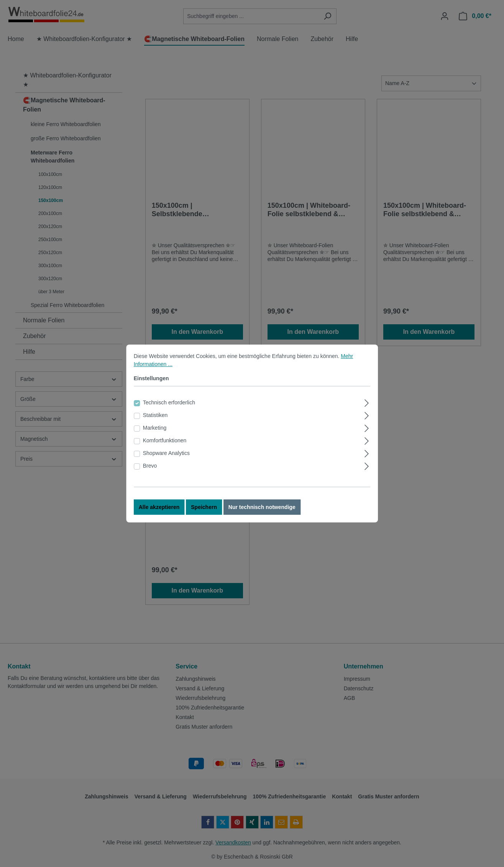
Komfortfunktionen (165, 445)
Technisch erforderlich (169, 407)
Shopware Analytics (166, 458)
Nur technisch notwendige (262, 512)
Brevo (150, 471)
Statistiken (155, 420)
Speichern (204, 512)
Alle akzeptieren (159, 512)
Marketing (155, 433)
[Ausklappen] (367, 407)
